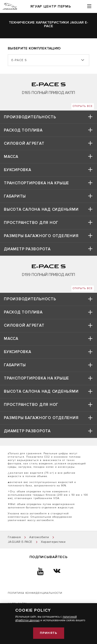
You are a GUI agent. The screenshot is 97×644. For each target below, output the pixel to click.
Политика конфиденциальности (35, 593)
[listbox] (48, 60)
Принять (48, 633)
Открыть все (83, 106)
